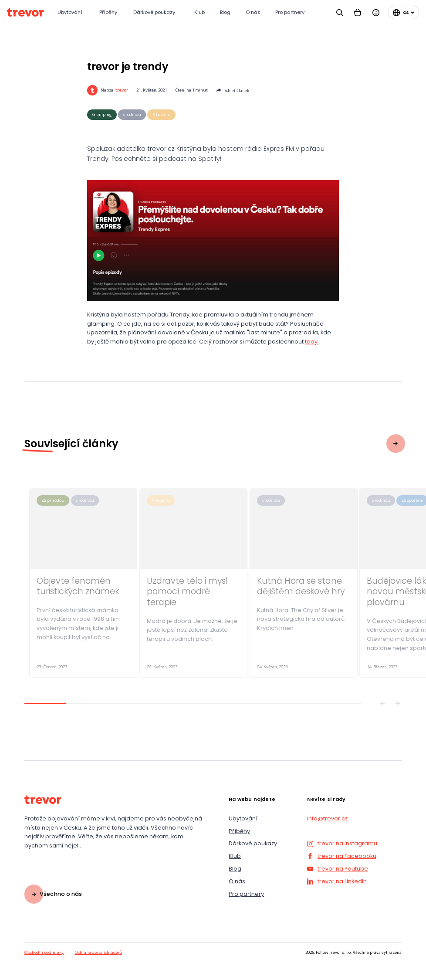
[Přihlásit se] (376, 12)
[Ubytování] (71, 12)
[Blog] (226, 12)
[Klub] (200, 12)
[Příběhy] (109, 12)
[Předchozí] (382, 703)
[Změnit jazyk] (403, 12)
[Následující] (397, 703)
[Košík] (358, 12)
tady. (312, 342)
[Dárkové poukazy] (157, 12)
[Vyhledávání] (340, 12)
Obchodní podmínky (44, 952)
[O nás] (254, 12)
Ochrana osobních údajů (98, 952)
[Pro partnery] (292, 12)
